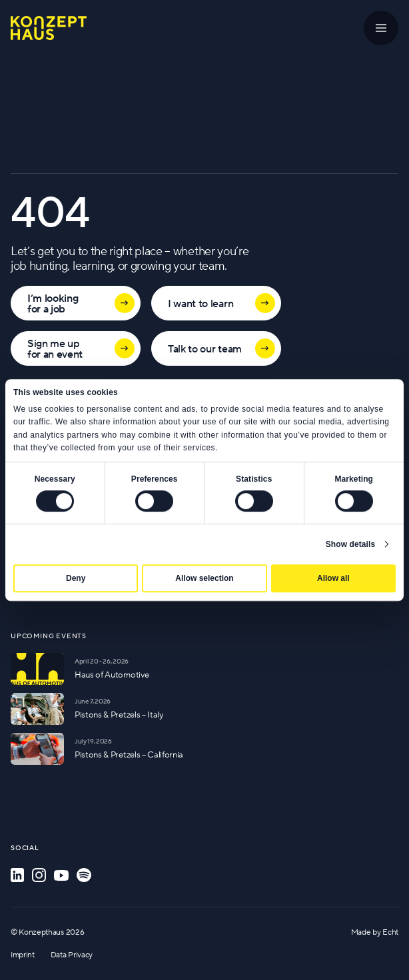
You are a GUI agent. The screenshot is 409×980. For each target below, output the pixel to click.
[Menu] (381, 28)
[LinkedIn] (17, 875)
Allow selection (204, 578)
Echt (390, 932)
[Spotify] (84, 875)
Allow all (333, 578)
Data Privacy (72, 954)
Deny (76, 578)
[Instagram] (39, 875)
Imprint (23, 954)
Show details (351, 544)
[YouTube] (61, 875)
